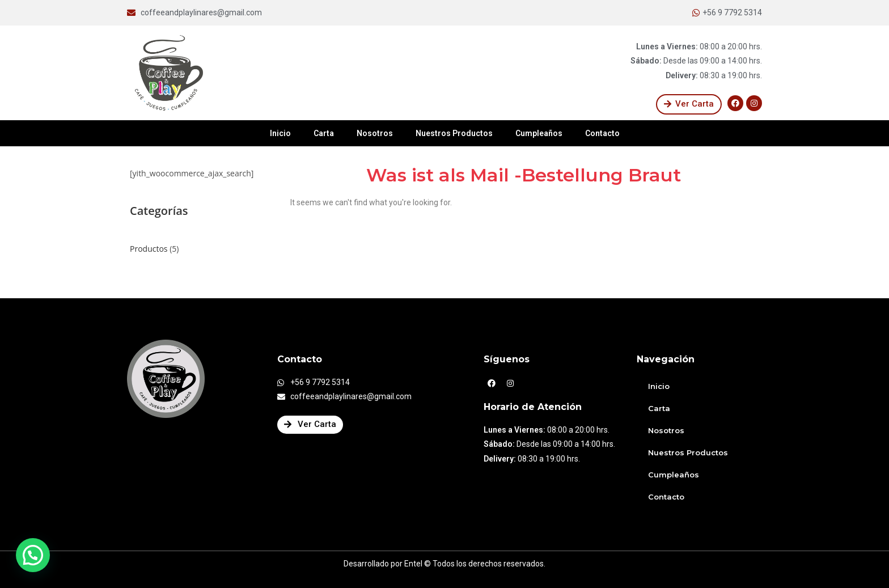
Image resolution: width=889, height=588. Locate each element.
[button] (689, 104)
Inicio (280, 133)
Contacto (602, 133)
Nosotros (375, 133)
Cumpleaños (539, 133)
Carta (324, 133)
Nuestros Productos (454, 133)
